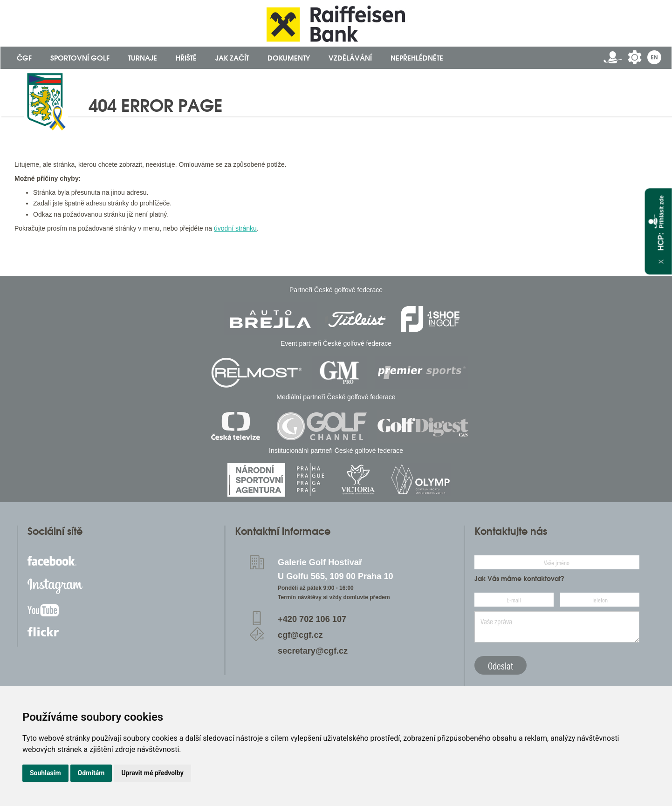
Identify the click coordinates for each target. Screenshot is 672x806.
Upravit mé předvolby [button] (152, 773)
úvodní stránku (235, 228)
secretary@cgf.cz (313, 651)
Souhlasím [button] (45, 773)
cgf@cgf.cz (300, 635)
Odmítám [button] (91, 773)
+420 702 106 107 (312, 619)
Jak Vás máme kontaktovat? (519, 579)
